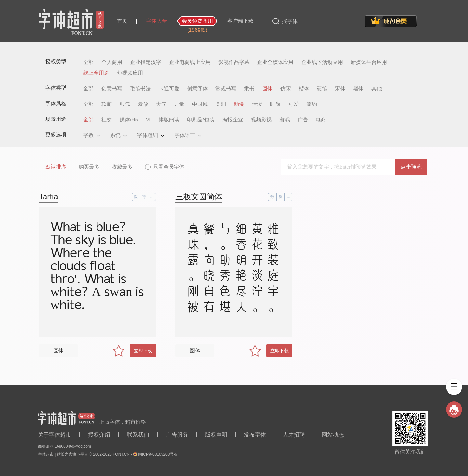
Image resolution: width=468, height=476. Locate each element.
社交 (107, 120)
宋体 (340, 89)
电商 (321, 120)
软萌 (107, 104)
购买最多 (89, 167)
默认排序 (56, 167)
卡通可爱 (169, 89)
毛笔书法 (140, 89)
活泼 (257, 104)
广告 (303, 120)
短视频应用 (130, 73)
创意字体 (198, 89)
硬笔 (322, 89)
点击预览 (411, 167)
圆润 (221, 104)
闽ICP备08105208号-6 (158, 454)
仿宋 (286, 89)
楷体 (304, 89)
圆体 (267, 89)
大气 (161, 104)
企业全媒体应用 (275, 62)
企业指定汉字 (146, 62)
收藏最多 (122, 167)
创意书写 (112, 89)
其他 (377, 89)
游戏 (285, 120)
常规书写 (226, 89)
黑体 (358, 89)
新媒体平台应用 (369, 62)
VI (148, 120)
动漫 (239, 104)
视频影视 (261, 120)
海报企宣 (233, 120)
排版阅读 (169, 120)
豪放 (143, 104)
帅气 (125, 104)
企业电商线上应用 (190, 62)
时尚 (275, 104)
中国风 (200, 104)
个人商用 (112, 62)
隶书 (249, 89)
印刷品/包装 (201, 120)
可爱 (293, 104)
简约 (312, 104)
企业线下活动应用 (322, 62)
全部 (88, 62)
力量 (179, 104)
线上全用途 (96, 73)
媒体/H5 (129, 120)
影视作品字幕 (234, 62)
